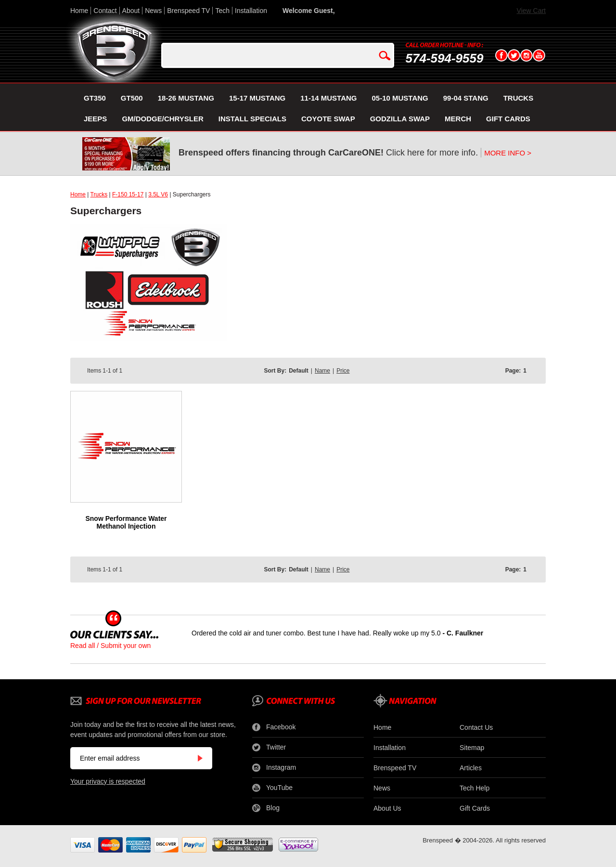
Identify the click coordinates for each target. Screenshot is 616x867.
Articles (471, 768)
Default (299, 371)
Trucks (99, 194)
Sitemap (472, 748)
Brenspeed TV (188, 11)
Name (322, 371)
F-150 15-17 (128, 194)
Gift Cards (475, 808)
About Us (387, 808)
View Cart (531, 11)
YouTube (272, 788)
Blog (266, 808)
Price (343, 371)
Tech (222, 11)
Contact (105, 11)
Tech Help (475, 788)
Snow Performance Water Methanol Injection (126, 522)
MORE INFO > (508, 153)
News (153, 11)
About (131, 11)
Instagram (274, 768)
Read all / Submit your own (110, 646)
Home (79, 11)
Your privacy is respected (108, 781)
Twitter (269, 748)
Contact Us (476, 727)
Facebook (274, 727)
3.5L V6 (158, 194)
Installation (251, 11)
